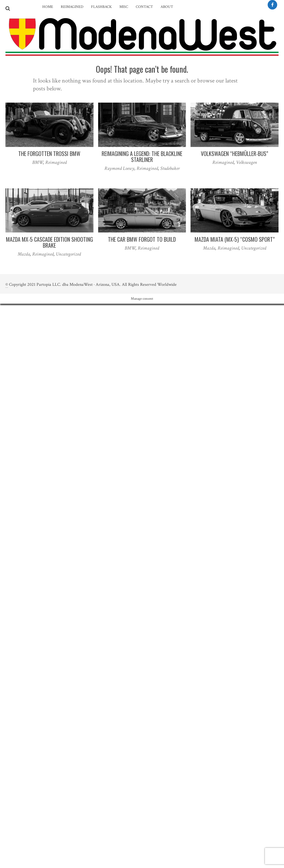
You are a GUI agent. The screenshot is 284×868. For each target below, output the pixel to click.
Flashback (101, 7)
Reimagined (72, 7)
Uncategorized (68, 254)
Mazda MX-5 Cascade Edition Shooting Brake (49, 242)
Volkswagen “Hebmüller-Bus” (235, 154)
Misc (124, 7)
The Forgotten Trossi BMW (49, 154)
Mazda (24, 254)
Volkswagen (247, 162)
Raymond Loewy (119, 168)
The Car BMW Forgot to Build (142, 239)
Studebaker (170, 168)
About (167, 7)
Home (48, 7)
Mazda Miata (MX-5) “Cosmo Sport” (235, 239)
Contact (144, 7)
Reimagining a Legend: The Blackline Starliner (142, 157)
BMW (38, 162)
